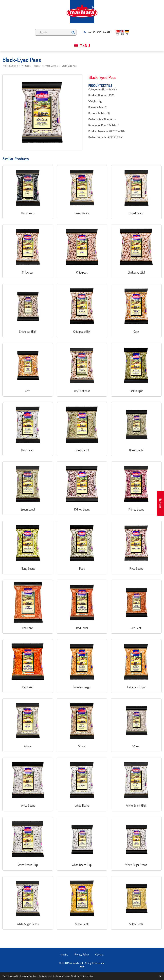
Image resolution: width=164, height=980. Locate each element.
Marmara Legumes (50, 66)
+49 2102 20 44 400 (98, 32)
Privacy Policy (82, 954)
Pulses (36, 66)
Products (25, 66)
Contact (99, 954)
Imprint (64, 954)
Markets (160, 503)
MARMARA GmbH (10, 66)
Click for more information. (82, 976)
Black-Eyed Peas (69, 66)
